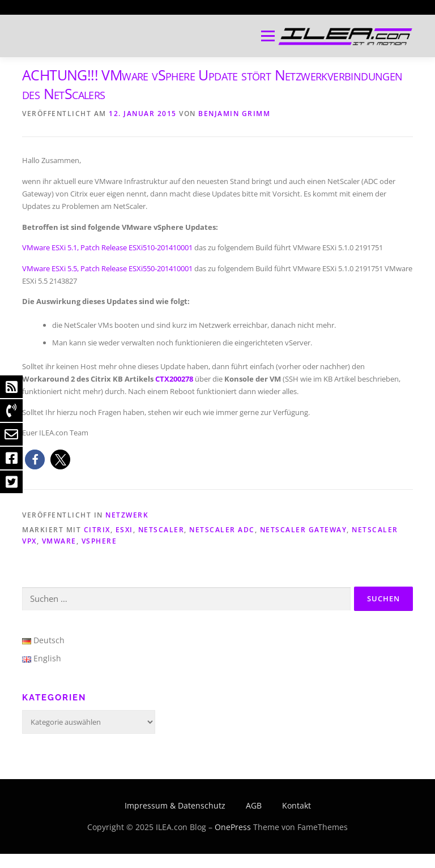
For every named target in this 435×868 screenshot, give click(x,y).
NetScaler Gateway (304, 530)
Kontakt (297, 805)
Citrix (97, 530)
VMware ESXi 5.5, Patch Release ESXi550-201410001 (107, 268)
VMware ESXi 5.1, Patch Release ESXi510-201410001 (107, 247)
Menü (268, 36)
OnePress (233, 827)
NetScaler (161, 530)
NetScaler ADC (222, 530)
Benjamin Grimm (234, 114)
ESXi (124, 530)
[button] (35, 459)
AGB (254, 805)
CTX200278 (174, 379)
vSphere (99, 541)
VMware (59, 541)
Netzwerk (127, 515)
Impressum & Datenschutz (175, 805)
